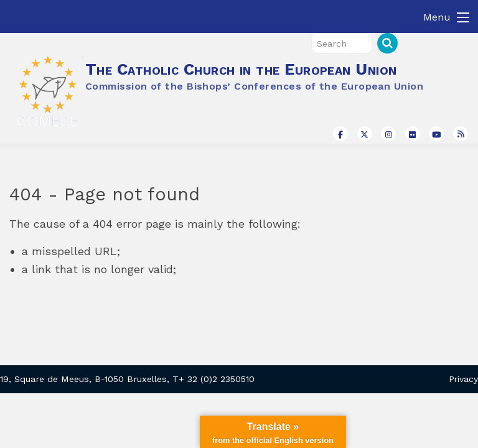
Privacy (463, 379)
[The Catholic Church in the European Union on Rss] (461, 134)
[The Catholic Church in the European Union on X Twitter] (365, 134)
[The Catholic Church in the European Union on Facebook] (340, 134)
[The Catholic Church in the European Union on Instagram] (388, 134)
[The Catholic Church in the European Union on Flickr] (413, 134)
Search (387, 43)
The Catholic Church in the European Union (241, 69)
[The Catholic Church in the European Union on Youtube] (436, 134)
